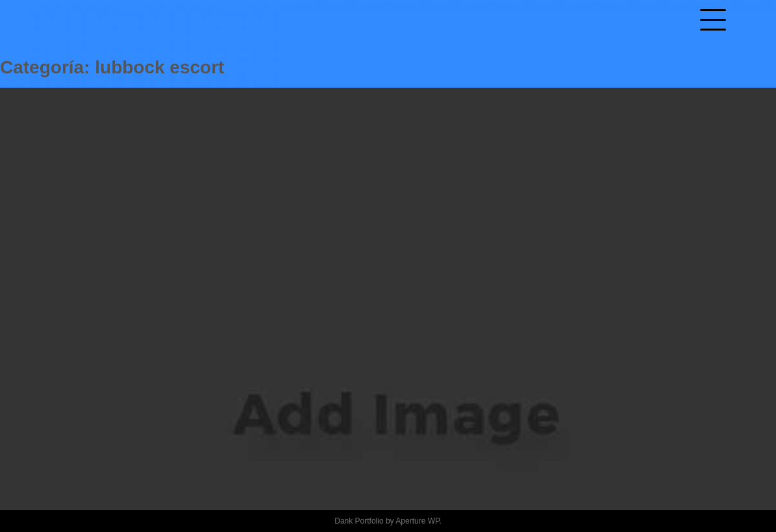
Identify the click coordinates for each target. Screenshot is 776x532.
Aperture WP (417, 521)
